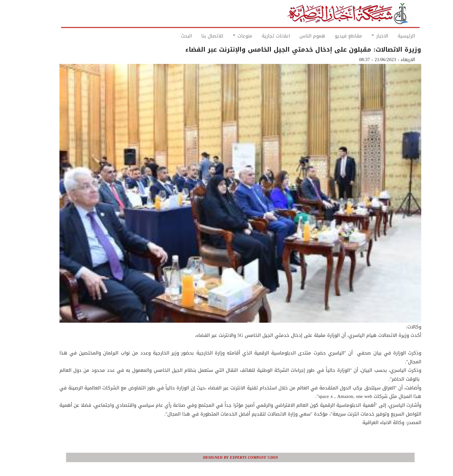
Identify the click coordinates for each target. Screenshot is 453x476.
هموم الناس (299, 36)
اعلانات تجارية (262, 36)
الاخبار (366, 36)
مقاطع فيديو (335, 36)
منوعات (229, 36)
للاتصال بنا (199, 36)
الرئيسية (392, 36)
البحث (173, 36)
